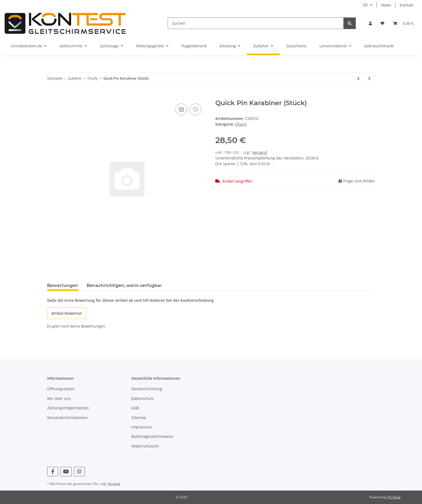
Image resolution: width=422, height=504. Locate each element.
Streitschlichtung (147, 389)
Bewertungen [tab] (63, 285)
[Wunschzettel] (382, 23)
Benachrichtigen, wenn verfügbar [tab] (124, 285)
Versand (260, 152)
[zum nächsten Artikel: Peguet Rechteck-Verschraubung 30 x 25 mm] (369, 78)
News (386, 5)
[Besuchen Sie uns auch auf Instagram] (79, 472)
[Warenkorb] (403, 23)
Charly (241, 124)
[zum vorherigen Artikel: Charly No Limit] (358, 78)
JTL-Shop (394, 497)
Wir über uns (59, 398)
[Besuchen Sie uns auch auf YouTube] (66, 472)
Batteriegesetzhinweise (152, 436)
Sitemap (139, 418)
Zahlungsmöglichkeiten (68, 408)
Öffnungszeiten (61, 389)
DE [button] (365, 5)
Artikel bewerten (67, 313)
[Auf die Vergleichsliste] (181, 109)
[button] (370, 23)
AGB (135, 408)
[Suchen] (256, 23)
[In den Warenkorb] (51, 96)
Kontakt (407, 5)
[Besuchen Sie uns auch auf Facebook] (53, 472)
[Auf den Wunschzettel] (195, 109)
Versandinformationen (67, 418)
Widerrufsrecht (145, 446)
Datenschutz (143, 398)
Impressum (142, 427)
